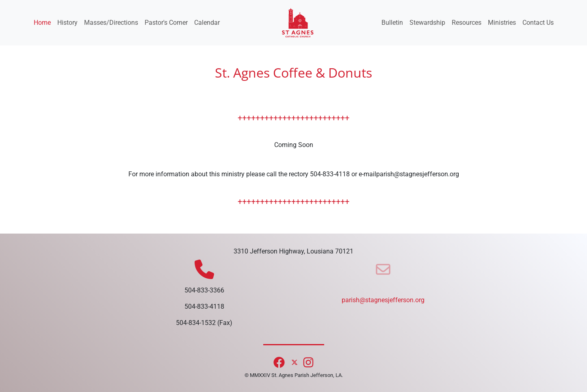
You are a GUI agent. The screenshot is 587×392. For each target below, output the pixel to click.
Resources (467, 23)
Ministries (502, 23)
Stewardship (427, 23)
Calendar (207, 23)
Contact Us (538, 23)
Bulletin (392, 23)
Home (42, 23)
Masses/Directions (111, 23)
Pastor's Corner (166, 23)
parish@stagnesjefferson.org (383, 300)
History (67, 23)
